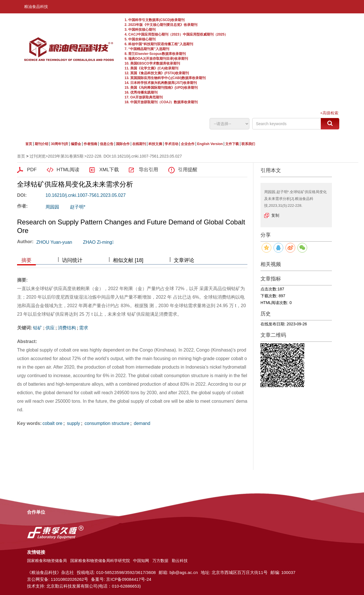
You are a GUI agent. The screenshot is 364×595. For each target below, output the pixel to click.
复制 (275, 215)
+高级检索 (329, 113)
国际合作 (123, 144)
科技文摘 (155, 144)
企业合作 (188, 144)
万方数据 (160, 561)
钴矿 (38, 328)
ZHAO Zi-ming (98, 242)
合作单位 (36, 512)
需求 (84, 328)
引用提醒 (188, 170)
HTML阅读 (68, 170)
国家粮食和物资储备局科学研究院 (100, 561)
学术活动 (171, 144)
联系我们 (248, 144)
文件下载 (232, 144)
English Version (210, 144)
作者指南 (90, 144)
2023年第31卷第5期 (66, 156)
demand (141, 423)
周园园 (52, 207)
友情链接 (36, 552)
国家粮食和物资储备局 (47, 561)
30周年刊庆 (60, 144)
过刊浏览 (38, 156)
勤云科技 (180, 561)
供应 (50, 328)
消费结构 (67, 328)
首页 (29, 144)
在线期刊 (139, 144)
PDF (32, 170)
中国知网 (141, 561)
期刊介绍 (42, 144)
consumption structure (106, 423)
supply (73, 423)
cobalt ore (52, 423)
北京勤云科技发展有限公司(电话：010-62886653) (94, 586)
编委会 (76, 144)
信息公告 (107, 144)
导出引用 (148, 170)
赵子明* (78, 207)
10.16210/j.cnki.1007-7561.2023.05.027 (86, 195)
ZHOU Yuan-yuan (54, 242)
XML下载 (109, 170)
